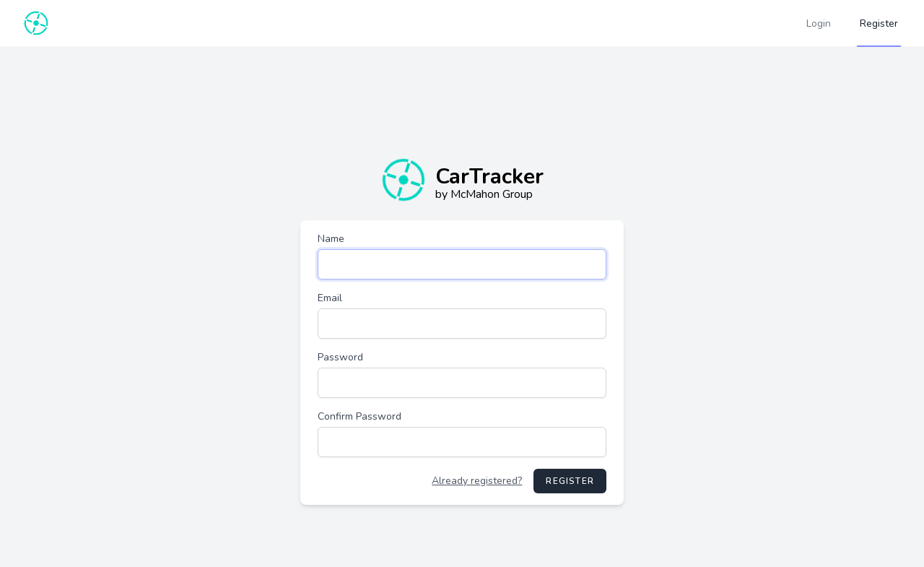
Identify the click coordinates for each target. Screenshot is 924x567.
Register (570, 481)
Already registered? (477, 481)
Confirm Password (359, 416)
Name (331, 239)
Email (330, 298)
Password (340, 357)
